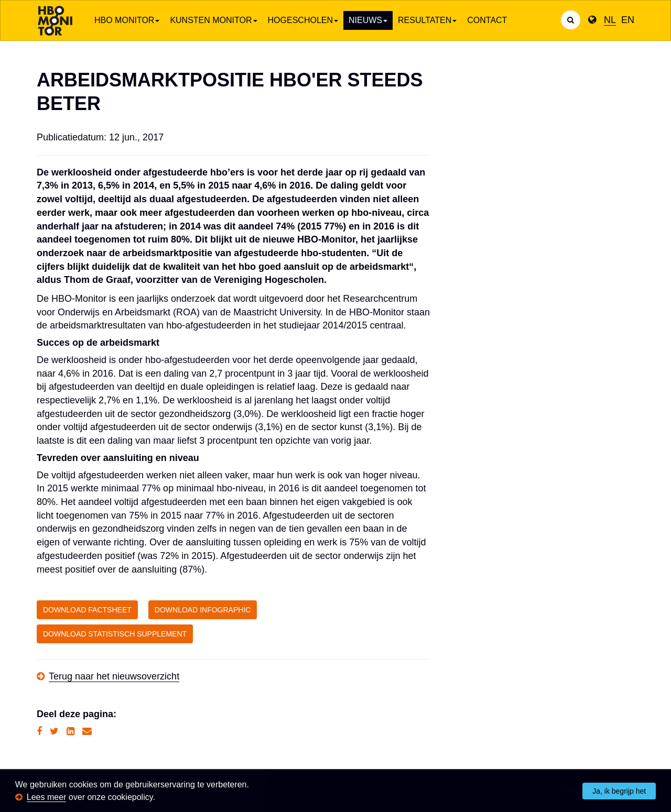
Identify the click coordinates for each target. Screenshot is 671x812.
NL (610, 20)
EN (628, 20)
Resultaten (427, 20)
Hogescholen (303, 20)
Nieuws (368, 20)
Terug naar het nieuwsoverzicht (114, 676)
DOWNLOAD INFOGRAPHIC (203, 610)
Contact (487, 20)
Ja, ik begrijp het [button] (619, 791)
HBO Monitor (127, 20)
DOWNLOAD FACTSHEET (87, 610)
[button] (159, 798)
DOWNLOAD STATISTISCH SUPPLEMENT (115, 634)
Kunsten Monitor (213, 20)
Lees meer (47, 797)
